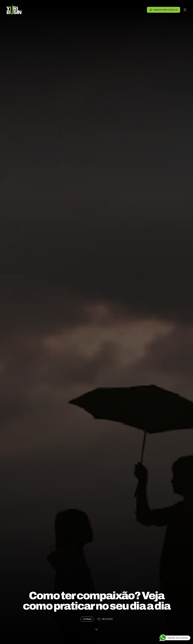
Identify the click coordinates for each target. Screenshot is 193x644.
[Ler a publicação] (96, 629)
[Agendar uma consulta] (175, 638)
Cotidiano (87, 619)
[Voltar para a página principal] (14, 10)
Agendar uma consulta (164, 10)
